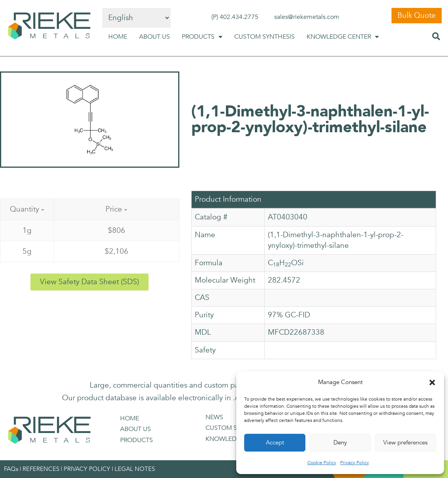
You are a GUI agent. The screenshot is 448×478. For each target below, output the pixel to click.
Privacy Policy (355, 463)
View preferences (405, 442)
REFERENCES (41, 469)
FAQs (11, 469)
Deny (340, 442)
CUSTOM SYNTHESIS (264, 37)
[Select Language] (136, 18)
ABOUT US (154, 37)
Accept (275, 442)
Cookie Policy (322, 463)
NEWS (214, 417)
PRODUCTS (202, 37)
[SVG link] (49, 26)
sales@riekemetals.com (307, 17)
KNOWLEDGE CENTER (343, 37)
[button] (432, 382)
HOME (118, 37)
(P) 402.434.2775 (235, 17)
